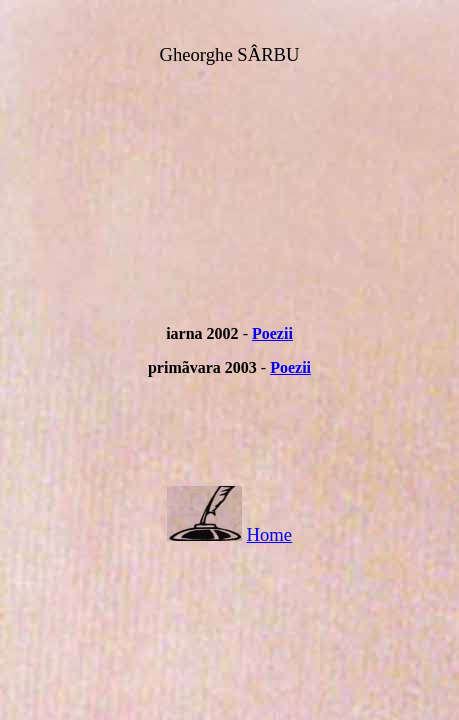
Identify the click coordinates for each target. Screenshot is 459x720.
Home (270, 534)
